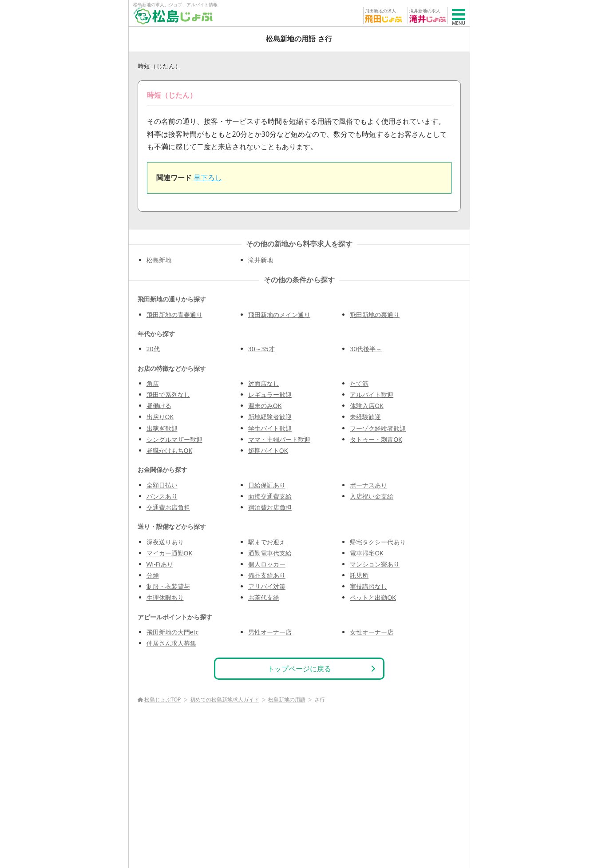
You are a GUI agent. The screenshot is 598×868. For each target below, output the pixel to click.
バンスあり (162, 496)
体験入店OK (367, 406)
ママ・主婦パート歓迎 (279, 439)
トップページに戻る (299, 669)
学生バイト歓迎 (270, 428)
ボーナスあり (368, 485)
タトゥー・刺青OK (376, 439)
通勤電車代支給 (270, 553)
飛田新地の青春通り (174, 315)
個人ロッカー (267, 564)
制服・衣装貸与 (168, 586)
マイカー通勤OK (170, 553)
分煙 (153, 575)
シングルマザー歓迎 (174, 439)
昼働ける (159, 406)
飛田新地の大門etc (173, 632)
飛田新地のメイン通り (279, 315)
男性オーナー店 (270, 632)
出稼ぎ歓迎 (162, 428)
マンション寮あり (375, 564)
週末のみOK (265, 406)
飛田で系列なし (168, 394)
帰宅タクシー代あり (378, 542)
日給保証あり (267, 485)
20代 (153, 349)
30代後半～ (366, 349)
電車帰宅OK (367, 553)
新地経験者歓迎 (270, 417)
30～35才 (261, 349)
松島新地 (159, 260)
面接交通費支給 (270, 496)
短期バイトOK (268, 450)
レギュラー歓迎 (270, 394)
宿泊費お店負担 (270, 507)
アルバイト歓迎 (372, 394)
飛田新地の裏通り (375, 315)
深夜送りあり (165, 542)
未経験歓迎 (365, 417)
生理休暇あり (165, 597)
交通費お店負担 (168, 507)
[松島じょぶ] (173, 16)
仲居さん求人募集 (171, 643)
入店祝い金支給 (372, 496)
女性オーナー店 (372, 632)
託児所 (359, 575)
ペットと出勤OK (373, 597)
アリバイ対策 (267, 586)
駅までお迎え (267, 542)
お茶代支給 (264, 597)
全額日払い (162, 485)
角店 (153, 383)
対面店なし (264, 383)
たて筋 (359, 383)
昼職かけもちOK (170, 450)
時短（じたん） (159, 66)
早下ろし (208, 178)
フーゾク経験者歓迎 (378, 428)
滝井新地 (261, 260)
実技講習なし (368, 586)
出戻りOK (160, 417)
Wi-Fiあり (160, 564)
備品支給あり (267, 575)
